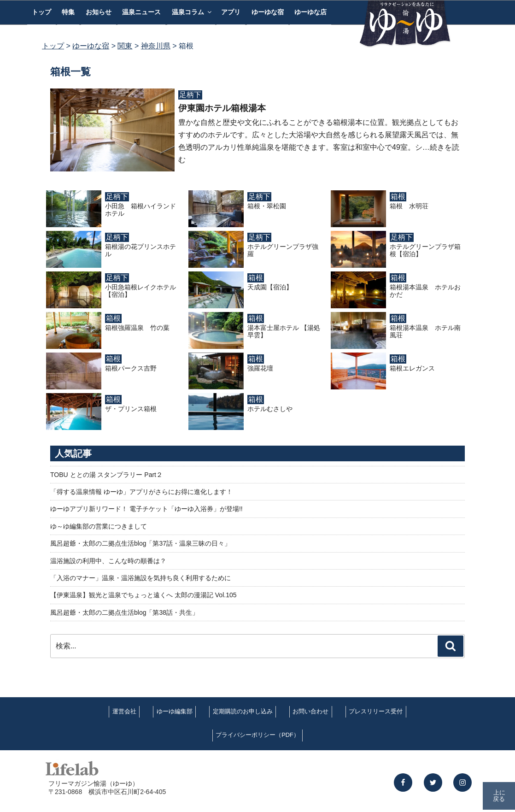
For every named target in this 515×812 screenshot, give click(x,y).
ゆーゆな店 (310, 12)
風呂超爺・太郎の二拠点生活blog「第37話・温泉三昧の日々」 (140, 543)
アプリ (231, 12)
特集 (68, 12)
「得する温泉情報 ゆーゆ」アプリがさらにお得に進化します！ (141, 492)
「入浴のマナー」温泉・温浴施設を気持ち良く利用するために (140, 578)
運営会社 (124, 711)
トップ (41, 12)
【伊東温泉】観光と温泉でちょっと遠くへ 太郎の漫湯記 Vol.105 (143, 595)
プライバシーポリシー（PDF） (257, 735)
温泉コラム (192, 12)
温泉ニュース (141, 12)
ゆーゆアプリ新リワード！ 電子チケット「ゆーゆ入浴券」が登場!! (146, 509)
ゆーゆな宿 (268, 12)
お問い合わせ (310, 711)
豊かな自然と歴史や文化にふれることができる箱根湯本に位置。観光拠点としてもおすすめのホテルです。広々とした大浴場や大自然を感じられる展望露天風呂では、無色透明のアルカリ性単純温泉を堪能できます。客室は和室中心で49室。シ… (318, 135)
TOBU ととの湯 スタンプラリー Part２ (106, 475)
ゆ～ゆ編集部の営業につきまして (99, 526)
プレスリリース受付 (376, 711)
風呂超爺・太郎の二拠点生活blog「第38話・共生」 (124, 612)
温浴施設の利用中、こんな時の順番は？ (108, 561)
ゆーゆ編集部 (175, 711)
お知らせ (99, 12)
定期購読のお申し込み (243, 711)
